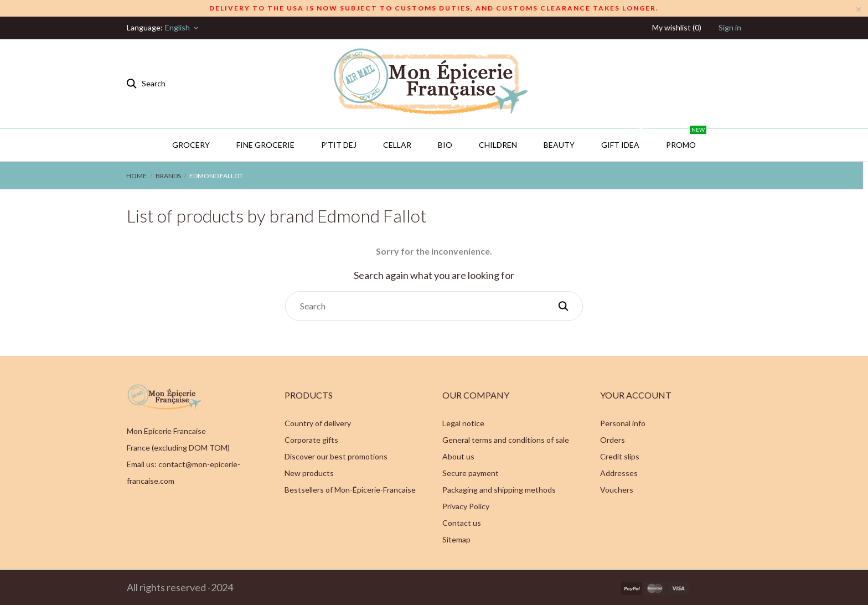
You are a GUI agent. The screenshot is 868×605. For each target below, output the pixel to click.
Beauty (559, 145)
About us (458, 456)
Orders (613, 440)
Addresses (619, 473)
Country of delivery (318, 423)
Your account (636, 395)
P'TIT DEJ (339, 145)
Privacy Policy (466, 506)
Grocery (191, 145)
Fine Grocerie (265, 145)
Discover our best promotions (336, 456)
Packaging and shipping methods (499, 490)
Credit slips (620, 456)
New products (309, 473)
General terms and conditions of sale (506, 440)
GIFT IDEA (626, 139)
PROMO (686, 139)
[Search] (434, 306)
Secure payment (471, 473)
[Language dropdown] (182, 28)
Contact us (462, 523)
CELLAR (397, 145)
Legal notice (463, 423)
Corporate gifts (311, 440)
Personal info (623, 423)
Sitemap (456, 539)
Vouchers (617, 490)
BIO (445, 145)
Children (498, 145)
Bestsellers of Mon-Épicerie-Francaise (350, 490)
